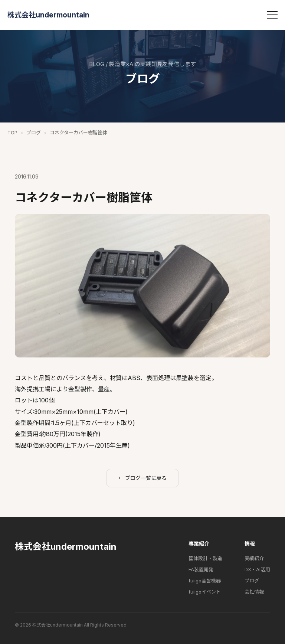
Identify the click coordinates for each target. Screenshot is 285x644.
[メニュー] (272, 15)
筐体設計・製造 (205, 558)
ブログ (34, 133)
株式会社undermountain (48, 15)
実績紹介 (254, 558)
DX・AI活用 (257, 569)
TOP (12, 133)
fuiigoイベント (205, 592)
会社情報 (254, 592)
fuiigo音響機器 (205, 581)
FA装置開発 (201, 569)
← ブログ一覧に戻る (142, 478)
